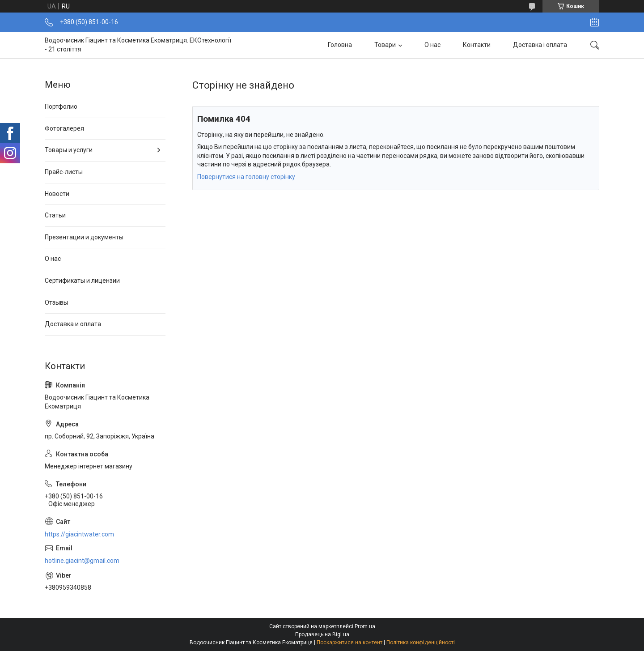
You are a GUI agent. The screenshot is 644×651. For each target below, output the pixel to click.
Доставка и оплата (73, 324)
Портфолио (61, 106)
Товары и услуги (69, 150)
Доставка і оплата (540, 45)
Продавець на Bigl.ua (322, 634)
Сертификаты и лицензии (82, 281)
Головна (340, 45)
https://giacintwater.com (79, 534)
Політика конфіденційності (421, 642)
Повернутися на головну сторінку (246, 177)
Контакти (477, 45)
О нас (432, 45)
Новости (57, 194)
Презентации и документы (84, 237)
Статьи (55, 215)
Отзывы (56, 302)
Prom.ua (365, 626)
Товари (385, 45)
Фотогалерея (64, 128)
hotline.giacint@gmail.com (82, 561)
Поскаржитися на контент (350, 642)
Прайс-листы (64, 172)
